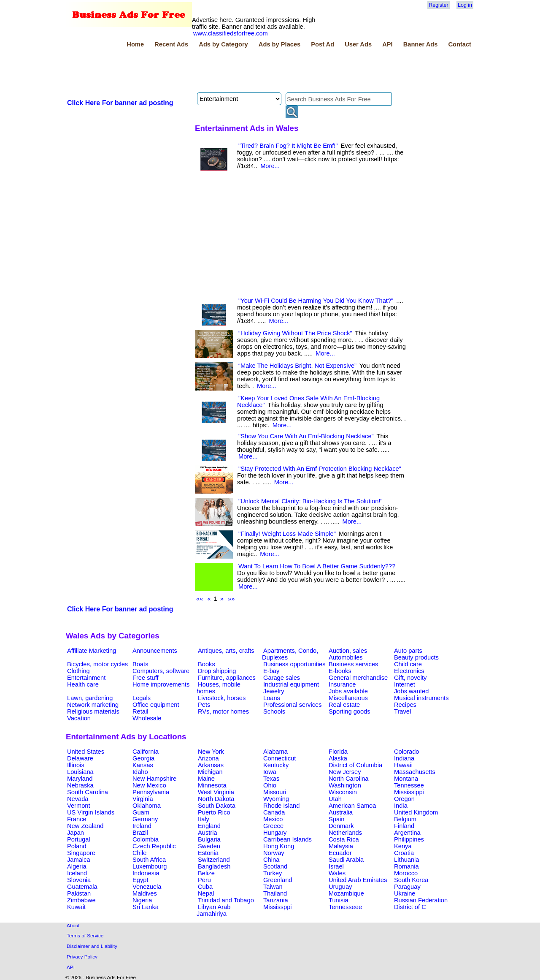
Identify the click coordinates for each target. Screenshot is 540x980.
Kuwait (76, 907)
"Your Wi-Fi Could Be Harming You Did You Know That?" (316, 301)
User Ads (358, 44)
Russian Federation (421, 900)
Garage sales (282, 678)
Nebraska (80, 785)
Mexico (273, 819)
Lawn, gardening (90, 698)
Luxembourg (150, 866)
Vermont (79, 806)
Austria (208, 833)
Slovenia (79, 880)
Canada (274, 812)
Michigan (210, 772)
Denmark (341, 826)
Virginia (143, 799)
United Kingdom (416, 812)
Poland (77, 846)
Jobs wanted (411, 691)
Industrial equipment (291, 684)
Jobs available (348, 691)
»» (231, 599)
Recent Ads (171, 44)
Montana (406, 779)
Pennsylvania (151, 792)
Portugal (79, 839)
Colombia (146, 839)
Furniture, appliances (227, 678)
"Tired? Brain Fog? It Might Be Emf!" (288, 146)
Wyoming (276, 799)
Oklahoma (147, 806)
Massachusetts (415, 772)
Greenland (278, 880)
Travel (402, 711)
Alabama (275, 752)
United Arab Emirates (358, 880)
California (146, 752)
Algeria (77, 866)
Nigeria (142, 900)
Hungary (275, 833)
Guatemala (82, 887)
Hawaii (403, 765)
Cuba (205, 887)
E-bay (271, 671)
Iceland (77, 873)
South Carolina (88, 792)
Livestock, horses (222, 698)
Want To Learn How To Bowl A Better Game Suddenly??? (317, 566)
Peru (204, 880)
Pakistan (79, 893)
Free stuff (146, 678)
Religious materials (93, 711)
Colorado (406, 752)
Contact (460, 44)
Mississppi (278, 907)
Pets (204, 705)
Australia (341, 812)
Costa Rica (344, 839)
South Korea (411, 880)
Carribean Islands (288, 839)
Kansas (143, 765)
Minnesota (212, 785)
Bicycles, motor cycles (97, 664)
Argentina (407, 833)
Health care (83, 684)
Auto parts (408, 651)
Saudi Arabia (346, 860)
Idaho (140, 772)
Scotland (275, 866)
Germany (145, 819)
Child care (408, 664)
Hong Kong (279, 846)
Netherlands (345, 833)
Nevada (78, 799)
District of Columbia (355, 765)
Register (438, 5)
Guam (141, 812)
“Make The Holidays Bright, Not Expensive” (297, 366)
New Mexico (149, 785)
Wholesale (147, 718)
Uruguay (340, 887)
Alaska (338, 758)
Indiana (404, 758)
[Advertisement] (219, 71)
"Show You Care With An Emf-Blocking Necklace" (306, 436)
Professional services (292, 705)
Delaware (80, 758)
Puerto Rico (214, 812)
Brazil (140, 833)
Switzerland (214, 860)
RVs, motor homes (223, 711)
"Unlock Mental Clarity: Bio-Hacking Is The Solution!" (310, 501)
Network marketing (93, 705)
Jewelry (274, 691)
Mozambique (346, 893)
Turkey (273, 873)
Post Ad (323, 44)
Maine (206, 779)
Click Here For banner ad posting (120, 103)
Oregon (404, 799)
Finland (404, 826)
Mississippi (409, 792)
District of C (410, 907)
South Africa (149, 860)
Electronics (409, 671)
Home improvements (161, 684)
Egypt (140, 880)
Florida (338, 752)
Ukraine (405, 893)
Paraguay (407, 887)
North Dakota (216, 799)
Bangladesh (214, 866)
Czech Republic (154, 846)
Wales (337, 873)
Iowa (270, 772)
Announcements (155, 651)
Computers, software (161, 671)
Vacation (79, 718)
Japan (76, 833)
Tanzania (276, 900)
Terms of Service (85, 935)
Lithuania (407, 860)
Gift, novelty (410, 678)
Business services (353, 664)
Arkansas (211, 765)
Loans (272, 698)
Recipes (405, 705)
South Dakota (217, 806)
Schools (274, 711)
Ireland (142, 826)
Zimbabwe (81, 900)
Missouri (275, 792)
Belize (206, 873)
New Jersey (345, 772)
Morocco (406, 873)
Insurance (342, 684)
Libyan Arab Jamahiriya (213, 910)
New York (211, 752)
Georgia (143, 758)
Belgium (405, 819)
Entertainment (86, 678)
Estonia (208, 853)
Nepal (206, 893)
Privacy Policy (82, 957)
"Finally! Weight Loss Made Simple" (287, 534)
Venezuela (147, 887)
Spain (337, 819)
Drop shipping (217, 671)
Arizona (208, 758)
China (271, 860)
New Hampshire (154, 779)
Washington (345, 785)
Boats (140, 664)
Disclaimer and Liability (92, 946)
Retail (140, 711)
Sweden (209, 846)
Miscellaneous (348, 698)
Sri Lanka (146, 907)
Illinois (76, 765)
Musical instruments (421, 698)
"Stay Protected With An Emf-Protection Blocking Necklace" (320, 469)
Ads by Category (223, 44)
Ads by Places (279, 44)
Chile (139, 853)
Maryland (80, 779)
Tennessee (409, 785)
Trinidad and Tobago (226, 900)
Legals (142, 698)
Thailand (275, 893)
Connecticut (279, 758)
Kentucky (276, 765)
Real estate (344, 705)
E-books (340, 671)
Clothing (78, 671)
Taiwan (273, 887)
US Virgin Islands (91, 812)
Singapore (81, 853)
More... (270, 166)
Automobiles (346, 657)
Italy (204, 819)
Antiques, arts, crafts (226, 651)
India (401, 806)
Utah (335, 799)
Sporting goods (350, 711)
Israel (336, 866)
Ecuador (340, 853)
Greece (273, 826)
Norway (274, 853)
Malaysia (341, 846)
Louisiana (80, 772)
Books (207, 664)
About (73, 925)
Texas (271, 779)
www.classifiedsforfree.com (231, 33)
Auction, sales (348, 651)
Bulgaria (209, 839)
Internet (405, 684)
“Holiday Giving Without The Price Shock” (295, 333)
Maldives (145, 893)
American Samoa (352, 806)
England (209, 826)
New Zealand (85, 826)
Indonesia (146, 873)
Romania (406, 866)
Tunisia (339, 900)
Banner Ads (421, 44)
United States (86, 752)
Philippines (409, 839)
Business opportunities (294, 664)
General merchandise (358, 678)
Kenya (403, 846)
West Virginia (216, 792)
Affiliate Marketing (92, 651)
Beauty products (416, 657)
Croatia (404, 853)
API (387, 44)
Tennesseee (345, 907)
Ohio (270, 785)
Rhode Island (281, 806)
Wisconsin (343, 792)
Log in (465, 5)
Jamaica (79, 860)
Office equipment (156, 705)
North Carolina (349, 779)
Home (135, 44)
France (77, 819)
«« (200, 599)
